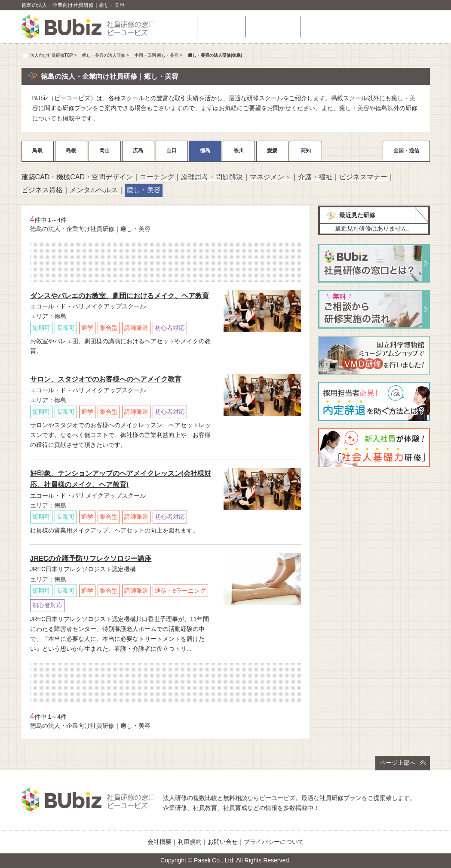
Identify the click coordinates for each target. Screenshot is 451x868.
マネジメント (270, 177)
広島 (138, 151)
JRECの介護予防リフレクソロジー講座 (91, 559)
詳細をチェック (262, 343)
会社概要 (160, 842)
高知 (306, 151)
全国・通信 (406, 151)
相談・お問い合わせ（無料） (368, 27)
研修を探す (221, 27)
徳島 (205, 151)
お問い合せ (223, 842)
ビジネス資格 (42, 190)
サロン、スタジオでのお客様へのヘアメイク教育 (106, 379)
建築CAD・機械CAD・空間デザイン (77, 177)
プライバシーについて (274, 842)
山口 (172, 151)
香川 (239, 151)
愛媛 (272, 151)
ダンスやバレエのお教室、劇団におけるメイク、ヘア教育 (120, 296)
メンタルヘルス (94, 190)
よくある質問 (273, 27)
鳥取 (37, 151)
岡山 (104, 151)
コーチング (157, 177)
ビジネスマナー (363, 177)
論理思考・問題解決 (212, 177)
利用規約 (190, 842)
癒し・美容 (144, 190)
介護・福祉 (315, 177)
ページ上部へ (403, 763)
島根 (71, 151)
